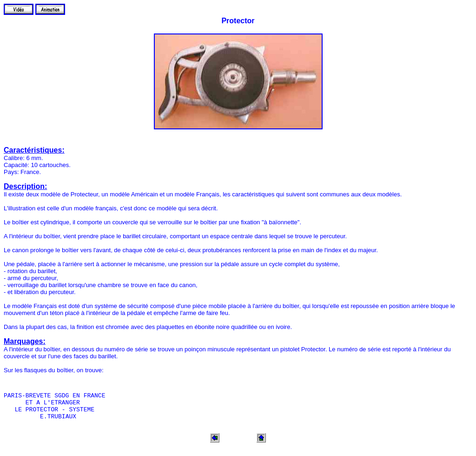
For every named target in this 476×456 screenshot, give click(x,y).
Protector (238, 21)
